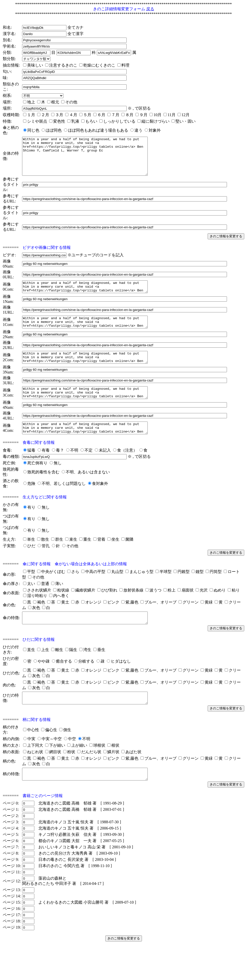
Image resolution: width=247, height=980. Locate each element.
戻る (150, 9)
